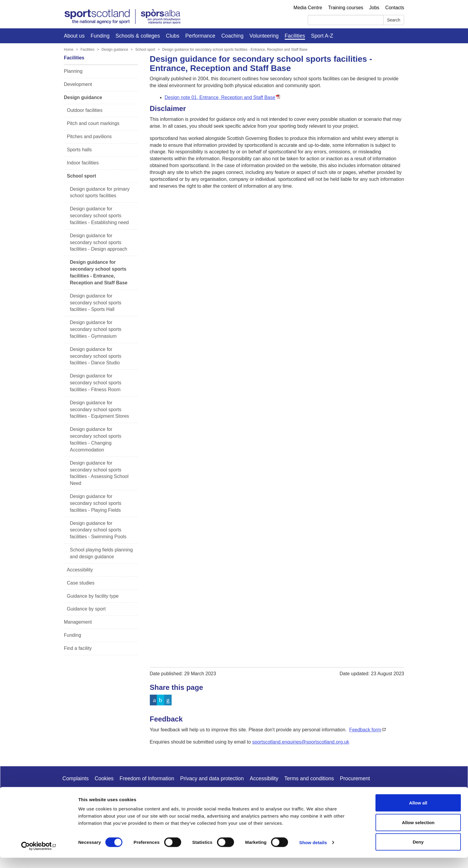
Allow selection (418, 833)
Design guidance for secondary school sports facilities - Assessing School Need (99, 473)
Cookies (104, 778)
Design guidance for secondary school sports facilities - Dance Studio (96, 356)
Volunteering (264, 36)
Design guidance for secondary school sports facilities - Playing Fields (96, 503)
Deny (418, 852)
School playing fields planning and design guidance (101, 553)
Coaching (232, 36)
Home (69, 50)
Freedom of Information (147, 778)
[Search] (346, 20)
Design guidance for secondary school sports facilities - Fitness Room (96, 383)
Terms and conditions (309, 778)
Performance (200, 36)
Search (394, 20)
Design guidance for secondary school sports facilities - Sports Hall (96, 303)
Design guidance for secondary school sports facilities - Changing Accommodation (96, 440)
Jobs (374, 8)
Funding (100, 36)
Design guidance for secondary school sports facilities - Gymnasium (96, 329)
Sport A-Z (322, 36)
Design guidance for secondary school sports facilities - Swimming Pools (98, 530)
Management (78, 622)
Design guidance (115, 50)
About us (74, 36)
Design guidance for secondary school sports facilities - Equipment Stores (99, 410)
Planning (73, 71)
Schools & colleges (138, 36)
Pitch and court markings (93, 123)
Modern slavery (109, 794)
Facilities (295, 36)
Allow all (418, 813)
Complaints (76, 778)
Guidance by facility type (93, 596)
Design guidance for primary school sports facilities (100, 192)
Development (78, 84)
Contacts (395, 8)
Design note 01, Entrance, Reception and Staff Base (220, 97)
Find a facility (78, 648)
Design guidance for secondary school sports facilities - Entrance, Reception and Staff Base (235, 50)
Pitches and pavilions (89, 137)
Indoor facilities (83, 163)
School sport (145, 50)
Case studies (81, 583)
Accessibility (80, 570)
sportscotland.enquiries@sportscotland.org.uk (301, 742)
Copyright (74, 794)
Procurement (355, 778)
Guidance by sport (86, 609)
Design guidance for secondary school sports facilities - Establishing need (99, 216)
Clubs (173, 36)
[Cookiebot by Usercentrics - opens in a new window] (39, 856)
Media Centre (308, 8)
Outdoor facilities (85, 110)
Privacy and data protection (212, 778)
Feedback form (365, 730)
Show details (313, 853)
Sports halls (79, 150)
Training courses (346, 8)
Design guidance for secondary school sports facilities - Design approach (98, 242)
